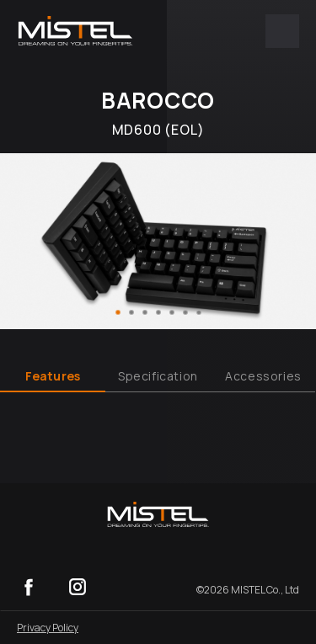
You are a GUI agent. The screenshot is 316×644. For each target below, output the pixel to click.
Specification (158, 376)
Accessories (263, 376)
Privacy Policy (48, 628)
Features (53, 376)
